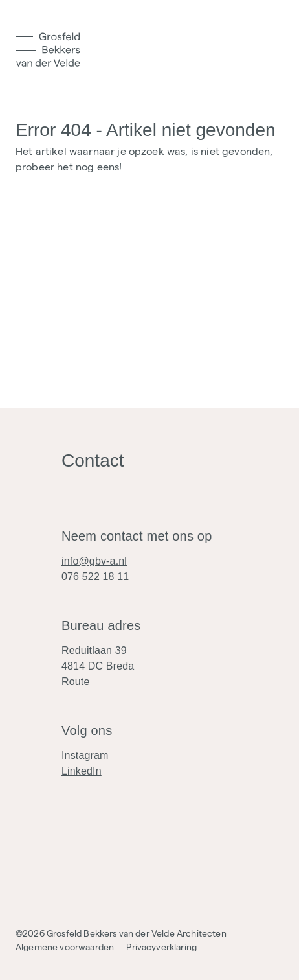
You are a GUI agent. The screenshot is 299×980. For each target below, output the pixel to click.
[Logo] (48, 50)
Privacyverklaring (161, 947)
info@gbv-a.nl (94, 561)
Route (76, 682)
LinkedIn (82, 771)
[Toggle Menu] (26, 43)
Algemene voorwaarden (65, 947)
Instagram (85, 755)
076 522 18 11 (95, 577)
